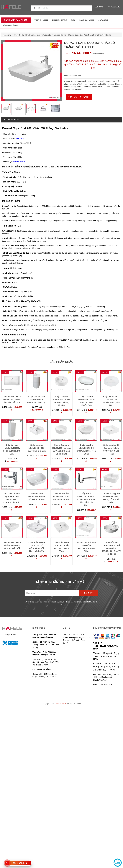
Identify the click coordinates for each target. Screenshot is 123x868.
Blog (73, 20)
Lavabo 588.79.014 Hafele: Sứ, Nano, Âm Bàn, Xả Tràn (12, 399)
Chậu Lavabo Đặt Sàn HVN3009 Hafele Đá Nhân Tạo (37, 399)
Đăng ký (88, 593)
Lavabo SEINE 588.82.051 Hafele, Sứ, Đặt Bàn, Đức (37, 497)
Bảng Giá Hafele (87, 20)
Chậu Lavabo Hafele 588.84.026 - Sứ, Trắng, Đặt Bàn (37, 448)
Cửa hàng (99, 7)
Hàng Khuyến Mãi (11, 26)
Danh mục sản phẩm (15, 20)
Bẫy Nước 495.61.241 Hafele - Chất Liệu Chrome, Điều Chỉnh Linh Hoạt (86, 499)
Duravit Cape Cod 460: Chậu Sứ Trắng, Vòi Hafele (90, 35)
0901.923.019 (114, 7)
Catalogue (103, 20)
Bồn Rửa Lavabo (44, 35)
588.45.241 (21, 139)
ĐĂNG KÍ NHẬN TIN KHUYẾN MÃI (60, 582)
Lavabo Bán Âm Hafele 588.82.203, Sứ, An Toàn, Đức (61, 497)
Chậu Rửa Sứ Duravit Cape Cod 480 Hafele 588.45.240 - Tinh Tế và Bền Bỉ (111, 548)
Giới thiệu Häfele (9, 635)
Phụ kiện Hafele (60, 20)
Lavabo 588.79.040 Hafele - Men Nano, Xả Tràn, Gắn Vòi (12, 545)
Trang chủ (7, 35)
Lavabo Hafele (60, 35)
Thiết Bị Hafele (41, 20)
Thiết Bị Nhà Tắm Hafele (24, 35)
